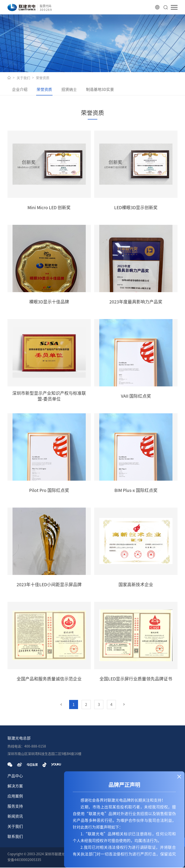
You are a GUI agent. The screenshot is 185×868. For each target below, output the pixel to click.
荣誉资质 (43, 78)
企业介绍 (20, 90)
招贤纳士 (73, 90)
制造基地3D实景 (105, 90)
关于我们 (23, 78)
